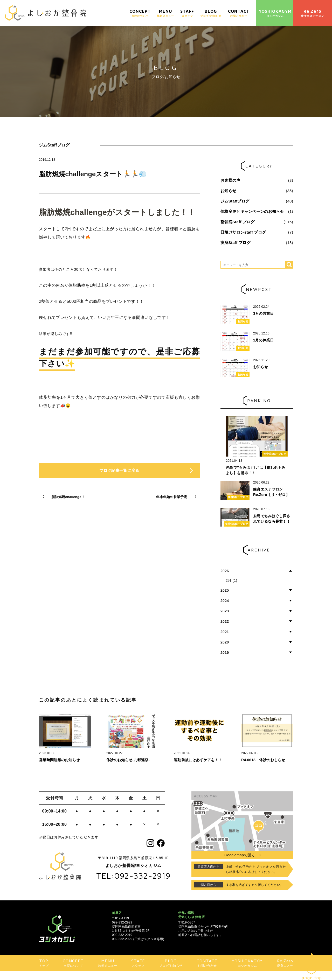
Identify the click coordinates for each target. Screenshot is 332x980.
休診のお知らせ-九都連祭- (128, 760)
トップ (44, 963)
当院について (140, 13)
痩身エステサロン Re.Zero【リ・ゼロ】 (271, 492)
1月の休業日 (264, 340)
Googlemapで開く (240, 855)
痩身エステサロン (313, 13)
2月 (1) (231, 580)
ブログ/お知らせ (211, 13)
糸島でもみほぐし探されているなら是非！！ (272, 519)
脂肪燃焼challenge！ (68, 497)
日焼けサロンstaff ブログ (243, 232)
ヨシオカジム (275, 13)
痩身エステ (285, 963)
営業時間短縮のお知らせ (59, 760)
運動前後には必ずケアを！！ (198, 760)
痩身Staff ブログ (236, 243)
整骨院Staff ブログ (237, 222)
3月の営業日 (264, 313)
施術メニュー (165, 13)
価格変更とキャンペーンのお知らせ (252, 211)
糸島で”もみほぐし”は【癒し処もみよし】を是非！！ (256, 470)
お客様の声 (230, 180)
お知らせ (228, 191)
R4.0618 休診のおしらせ (263, 760)
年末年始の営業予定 (172, 497)
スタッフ (187, 13)
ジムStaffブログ (235, 201)
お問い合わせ (239, 13)
